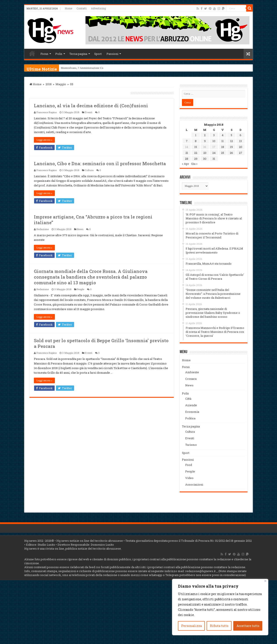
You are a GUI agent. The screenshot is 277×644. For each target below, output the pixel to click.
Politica (190, 418)
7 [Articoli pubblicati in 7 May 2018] (187, 141)
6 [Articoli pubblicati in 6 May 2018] (240, 135)
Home (68, 8)
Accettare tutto (248, 626)
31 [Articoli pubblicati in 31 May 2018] (214, 159)
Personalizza (192, 626)
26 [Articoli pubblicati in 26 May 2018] (231, 153)
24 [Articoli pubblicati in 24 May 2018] (214, 153)
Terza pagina (78, 54)
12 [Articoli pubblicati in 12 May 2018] (232, 141)
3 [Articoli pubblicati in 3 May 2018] (214, 135)
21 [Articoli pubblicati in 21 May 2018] (187, 153)
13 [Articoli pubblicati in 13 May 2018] (240, 141)
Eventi (89, 112)
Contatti (82, 8)
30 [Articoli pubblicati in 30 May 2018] (205, 159)
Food (189, 465)
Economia (192, 412)
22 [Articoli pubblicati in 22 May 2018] (196, 153)
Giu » (194, 164)
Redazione (43, 229)
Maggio (61, 84)
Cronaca (191, 379)
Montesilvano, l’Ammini (75, 68)
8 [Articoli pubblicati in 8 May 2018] (196, 141)
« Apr (186, 164)
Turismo (191, 445)
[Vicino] (265, 581)
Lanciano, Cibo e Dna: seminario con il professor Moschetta (100, 163)
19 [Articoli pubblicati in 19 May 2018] (231, 147)
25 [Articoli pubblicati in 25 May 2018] (223, 153)
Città (188, 399)
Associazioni (194, 484)
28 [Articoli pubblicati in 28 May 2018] (187, 159)
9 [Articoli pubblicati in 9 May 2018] (205, 141)
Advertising (98, 8)
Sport (98, 54)
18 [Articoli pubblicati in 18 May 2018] (223, 147)
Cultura (89, 170)
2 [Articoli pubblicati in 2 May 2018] (205, 135)
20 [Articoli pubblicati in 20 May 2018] (241, 147)
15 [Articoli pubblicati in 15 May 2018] (196, 147)
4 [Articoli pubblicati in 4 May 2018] (223, 135)
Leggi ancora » (44, 140)
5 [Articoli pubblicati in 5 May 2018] (231, 135)
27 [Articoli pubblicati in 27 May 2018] (241, 153)
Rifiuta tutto (219, 626)
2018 (49, 84)
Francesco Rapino (47, 112)
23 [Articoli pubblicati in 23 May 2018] (205, 153)
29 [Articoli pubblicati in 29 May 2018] (196, 159)
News (80, 229)
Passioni (112, 54)
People (81, 289)
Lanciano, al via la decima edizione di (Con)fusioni (91, 106)
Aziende (191, 405)
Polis (59, 54)
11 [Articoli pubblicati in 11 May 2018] (223, 141)
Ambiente (192, 372)
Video (189, 478)
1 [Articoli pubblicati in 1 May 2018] (196, 135)
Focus (44, 54)
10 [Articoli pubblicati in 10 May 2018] (214, 141)
